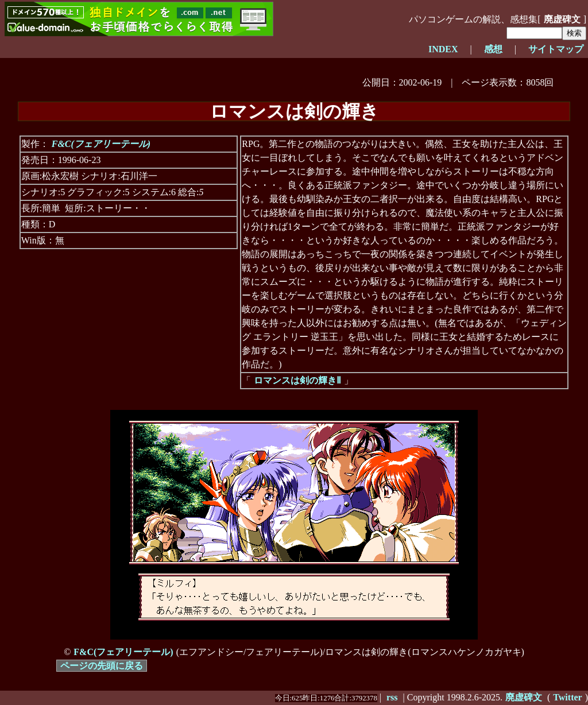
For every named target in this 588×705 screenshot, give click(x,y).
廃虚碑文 (562, 19)
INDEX (443, 49)
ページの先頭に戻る (102, 666)
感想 (493, 49)
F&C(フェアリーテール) (101, 144)
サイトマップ (556, 49)
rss (392, 697)
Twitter (567, 697)
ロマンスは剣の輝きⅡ (297, 380)
